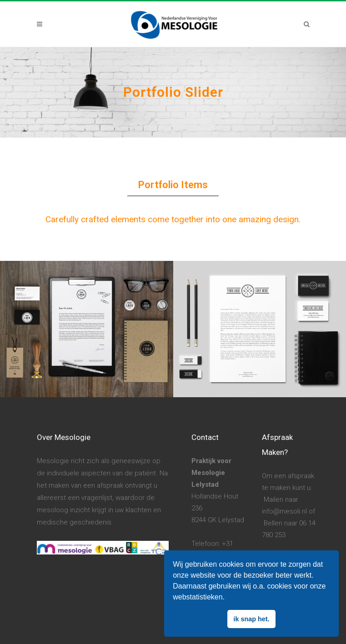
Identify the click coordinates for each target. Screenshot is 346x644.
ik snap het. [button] (251, 619)
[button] (228, 598)
